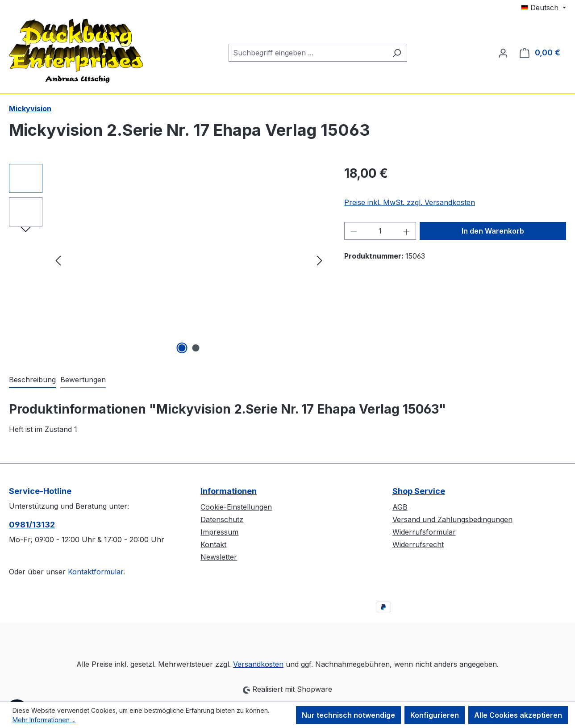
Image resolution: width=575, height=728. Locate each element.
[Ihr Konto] (503, 53)
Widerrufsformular (424, 532)
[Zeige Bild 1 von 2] (182, 348)
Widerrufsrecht (418, 544)
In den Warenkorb (493, 231)
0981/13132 (32, 525)
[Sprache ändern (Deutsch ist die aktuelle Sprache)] (544, 8)
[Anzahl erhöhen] (407, 231)
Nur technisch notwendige (348, 715)
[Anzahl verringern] (354, 231)
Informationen (229, 491)
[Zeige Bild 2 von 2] (196, 348)
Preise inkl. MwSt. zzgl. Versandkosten (410, 202)
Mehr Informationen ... (44, 720)
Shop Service (419, 491)
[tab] (32, 380)
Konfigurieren (435, 715)
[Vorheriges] (58, 260)
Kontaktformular (96, 572)
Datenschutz (222, 519)
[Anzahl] (380, 231)
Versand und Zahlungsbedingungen (452, 519)
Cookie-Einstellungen (236, 507)
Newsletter (219, 557)
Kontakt (213, 544)
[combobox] (308, 53)
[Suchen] (397, 53)
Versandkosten (258, 664)
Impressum (219, 532)
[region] (168, 260)
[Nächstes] (320, 260)
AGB (400, 507)
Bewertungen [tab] (83, 380)
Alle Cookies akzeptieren (518, 715)
